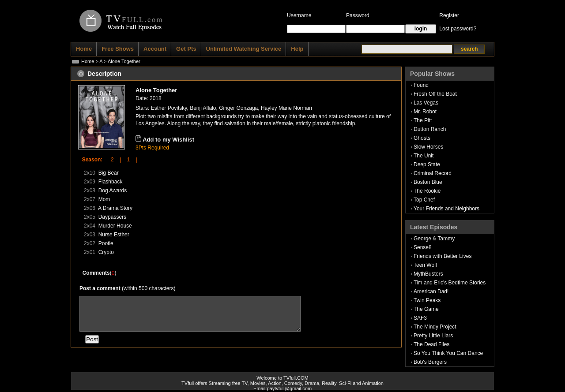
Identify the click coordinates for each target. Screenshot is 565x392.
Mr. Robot (425, 112)
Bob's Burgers (430, 362)
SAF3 (420, 318)
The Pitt (423, 120)
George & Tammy (434, 239)
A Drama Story (115, 208)
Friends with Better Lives (443, 256)
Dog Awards (113, 190)
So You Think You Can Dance (448, 353)
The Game (426, 309)
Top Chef (424, 200)
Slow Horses (428, 147)
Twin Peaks (427, 300)
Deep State (427, 164)
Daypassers (112, 217)
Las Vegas (426, 103)
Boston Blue (428, 182)
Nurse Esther (114, 235)
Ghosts (422, 138)
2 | (113, 160)
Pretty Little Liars (433, 336)
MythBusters (428, 274)
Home (88, 61)
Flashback (111, 182)
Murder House (115, 226)
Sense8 (423, 247)
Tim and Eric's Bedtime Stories (450, 283)
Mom (104, 199)
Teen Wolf (425, 265)
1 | (129, 160)
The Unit (424, 156)
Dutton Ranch (430, 129)
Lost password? (458, 29)
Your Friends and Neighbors (446, 209)
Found (421, 85)
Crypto (106, 252)
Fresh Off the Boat (435, 94)
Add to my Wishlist (168, 140)
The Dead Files (431, 344)
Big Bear (109, 173)
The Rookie (427, 191)
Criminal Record (433, 173)
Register (449, 15)
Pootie (106, 243)
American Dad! (431, 291)
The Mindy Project (435, 327)
